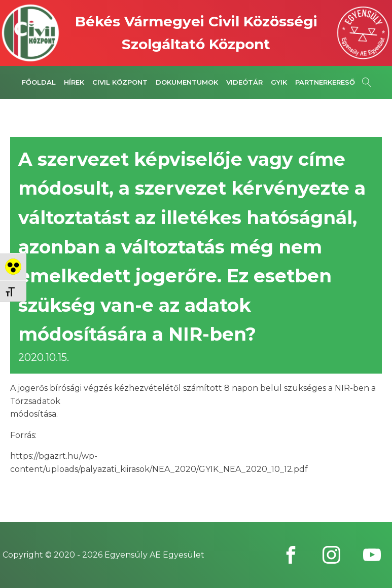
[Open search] (367, 82)
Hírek (74, 82)
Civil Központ (120, 82)
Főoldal (39, 82)
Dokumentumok (187, 82)
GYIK (279, 82)
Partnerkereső (325, 82)
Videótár (244, 82)
